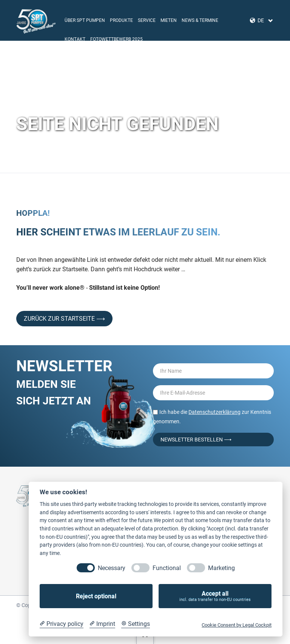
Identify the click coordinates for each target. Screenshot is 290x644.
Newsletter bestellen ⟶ (196, 440)
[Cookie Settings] (136, 624)
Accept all (215, 596)
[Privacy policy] (62, 624)
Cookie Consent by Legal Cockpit (237, 625)
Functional (167, 568)
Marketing (221, 568)
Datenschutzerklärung (214, 412)
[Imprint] (102, 624)
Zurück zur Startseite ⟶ (64, 319)
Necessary (112, 568)
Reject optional (96, 596)
